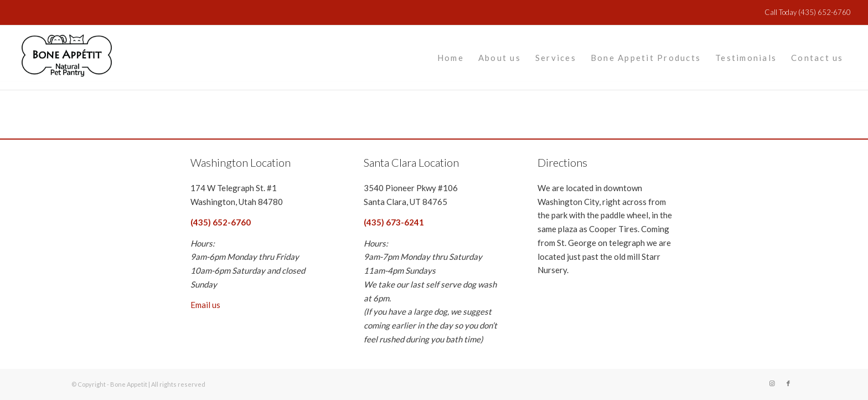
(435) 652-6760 (824, 12)
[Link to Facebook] (788, 383)
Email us (205, 305)
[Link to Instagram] (772, 383)
